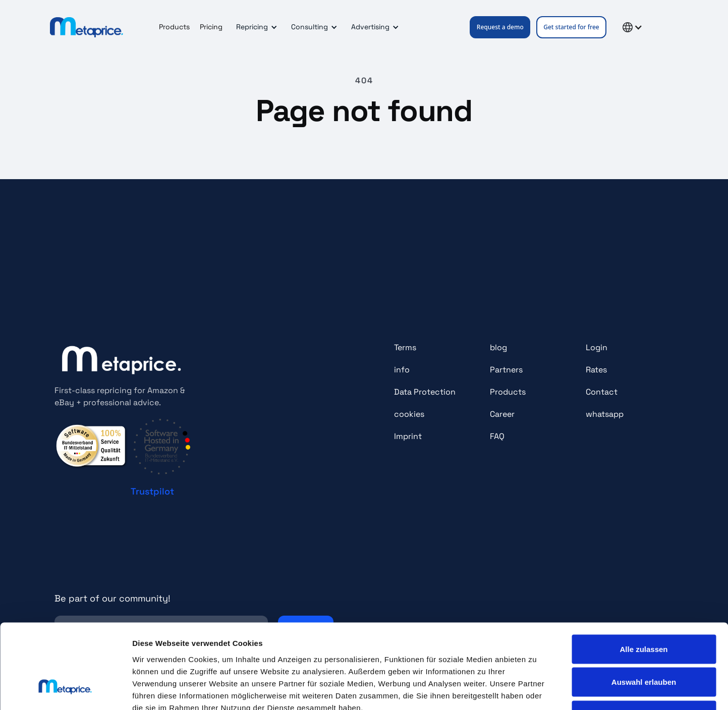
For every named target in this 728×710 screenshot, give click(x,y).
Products (174, 27)
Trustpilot (152, 491)
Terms (405, 347)
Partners (506, 370)
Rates (596, 370)
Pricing (211, 27)
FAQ (497, 436)
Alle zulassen (643, 578)
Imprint (408, 436)
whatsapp (605, 414)
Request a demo (500, 27)
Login (597, 347)
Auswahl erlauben (644, 611)
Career (502, 414)
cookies (409, 414)
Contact (602, 392)
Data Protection (425, 392)
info (402, 370)
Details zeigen (537, 690)
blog (498, 347)
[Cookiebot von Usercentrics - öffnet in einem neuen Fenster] (65, 690)
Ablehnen (644, 644)
